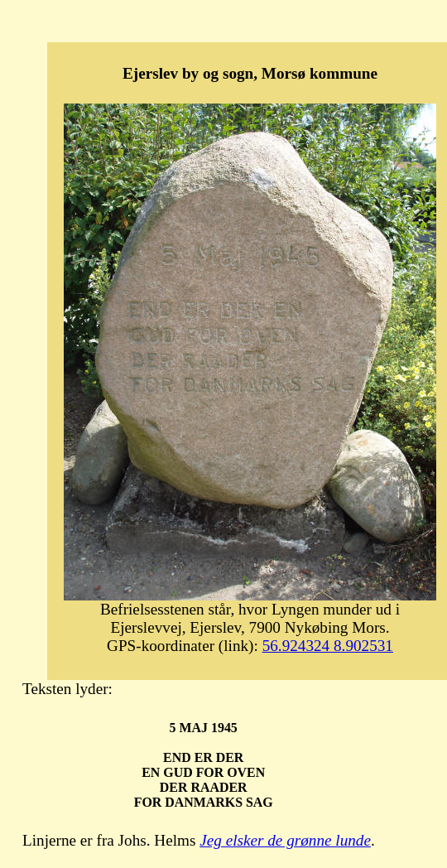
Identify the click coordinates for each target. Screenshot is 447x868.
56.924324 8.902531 (328, 646)
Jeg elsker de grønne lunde (285, 840)
